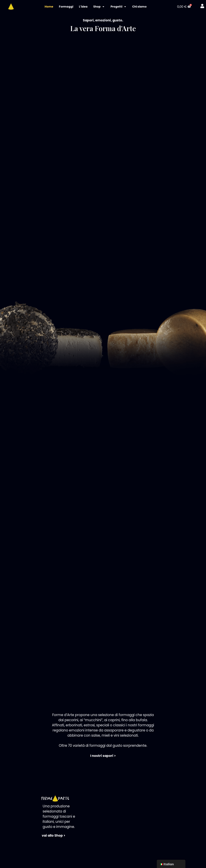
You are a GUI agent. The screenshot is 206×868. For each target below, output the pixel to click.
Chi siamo (139, 7)
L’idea (83, 7)
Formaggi (66, 7)
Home (49, 7)
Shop (99, 7)
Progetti (119, 7)
